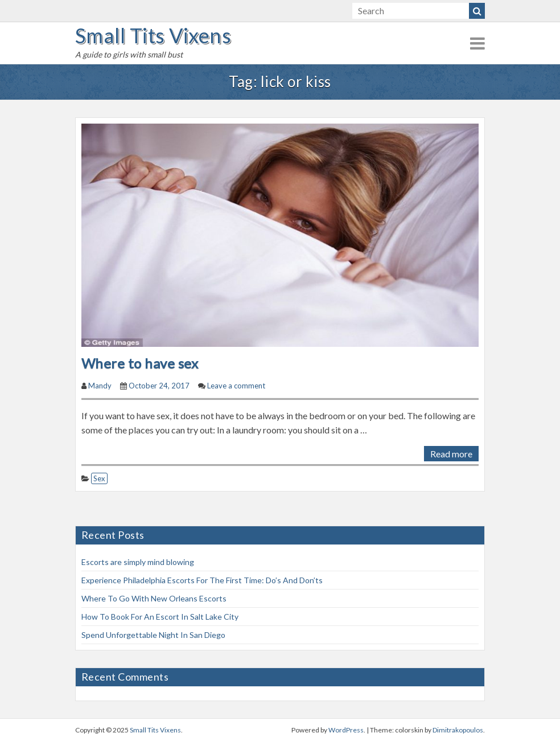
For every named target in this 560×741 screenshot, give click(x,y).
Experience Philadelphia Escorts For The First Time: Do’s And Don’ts (202, 580)
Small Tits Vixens (153, 35)
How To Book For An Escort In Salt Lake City (160, 617)
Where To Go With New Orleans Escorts (154, 598)
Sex (99, 478)
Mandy (100, 386)
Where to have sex (143, 363)
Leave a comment (236, 386)
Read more (451, 454)
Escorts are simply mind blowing (138, 562)
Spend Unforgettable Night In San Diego (153, 635)
